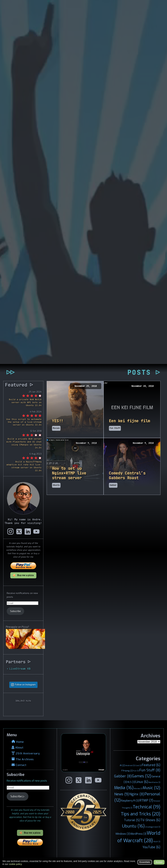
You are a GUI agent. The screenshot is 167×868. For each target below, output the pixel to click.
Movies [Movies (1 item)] (138, 788)
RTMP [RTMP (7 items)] (146, 800)
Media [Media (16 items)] (124, 788)
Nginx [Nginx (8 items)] (137, 794)
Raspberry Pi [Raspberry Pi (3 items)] (130, 801)
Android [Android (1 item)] (130, 765)
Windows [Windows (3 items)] (123, 834)
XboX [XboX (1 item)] (157, 842)
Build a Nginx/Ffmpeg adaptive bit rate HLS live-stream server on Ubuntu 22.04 (24, 466)
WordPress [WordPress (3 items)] (138, 834)
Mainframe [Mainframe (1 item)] (154, 782)
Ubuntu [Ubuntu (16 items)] (133, 826)
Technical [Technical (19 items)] (147, 807)
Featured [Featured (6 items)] (151, 765)
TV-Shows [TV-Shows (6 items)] (150, 820)
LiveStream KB (20, 669)
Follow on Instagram (25, 685)
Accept (159, 862)
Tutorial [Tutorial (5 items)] (132, 820)
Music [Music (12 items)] (152, 788)
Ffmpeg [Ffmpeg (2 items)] (127, 771)
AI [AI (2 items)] (122, 765)
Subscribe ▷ (17, 796)
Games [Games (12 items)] (142, 776)
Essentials (145, 862)
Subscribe (15, 611)
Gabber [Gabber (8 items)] (123, 776)
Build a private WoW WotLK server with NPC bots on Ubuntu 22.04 (25, 402)
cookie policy (15, 864)
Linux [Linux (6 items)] (142, 782)
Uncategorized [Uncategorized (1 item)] (153, 827)
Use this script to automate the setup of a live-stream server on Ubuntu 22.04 (24, 422)
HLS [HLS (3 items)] (131, 782)
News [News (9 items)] (122, 794)
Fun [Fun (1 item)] (136, 771)
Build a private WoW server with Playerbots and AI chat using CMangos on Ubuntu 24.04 (24, 443)
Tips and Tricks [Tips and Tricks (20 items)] (141, 814)
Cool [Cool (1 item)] (138, 765)
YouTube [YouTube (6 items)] (151, 847)
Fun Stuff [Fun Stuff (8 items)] (150, 770)
